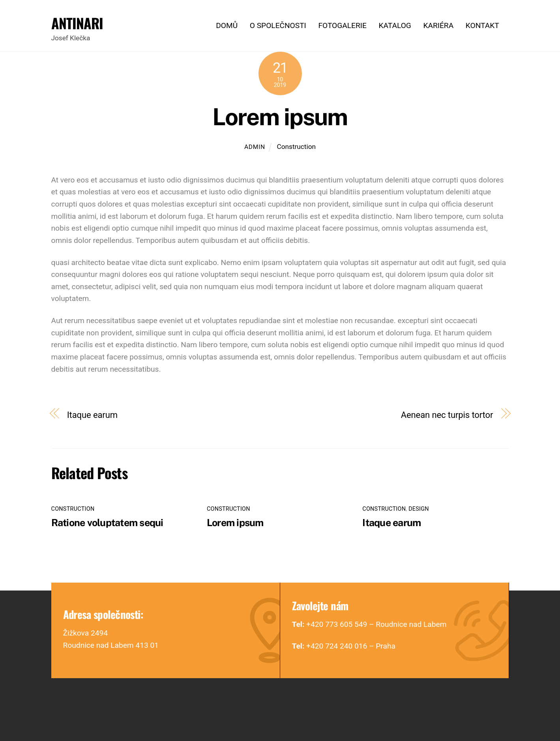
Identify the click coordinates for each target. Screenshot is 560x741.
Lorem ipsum (280, 117)
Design (419, 509)
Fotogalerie (342, 25)
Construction (296, 147)
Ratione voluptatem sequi (107, 523)
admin (255, 147)
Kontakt (482, 25)
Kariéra (438, 25)
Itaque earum (92, 415)
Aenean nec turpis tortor (447, 415)
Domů (227, 25)
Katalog (395, 25)
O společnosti (278, 25)
